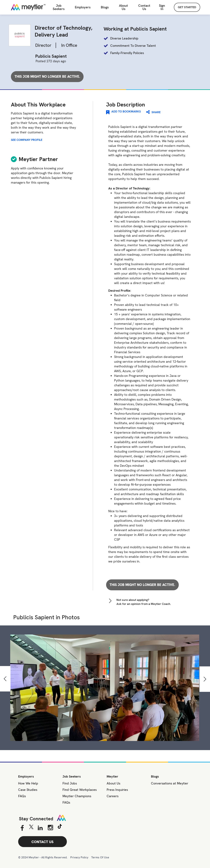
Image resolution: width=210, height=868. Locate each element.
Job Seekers (72, 776)
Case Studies (28, 790)
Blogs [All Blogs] (105, 7)
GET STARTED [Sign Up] (187, 7)
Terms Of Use (100, 857)
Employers (83, 7)
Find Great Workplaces (80, 790)
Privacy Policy (79, 857)
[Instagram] (50, 828)
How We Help (28, 783)
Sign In (162, 7)
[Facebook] (22, 828)
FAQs (22, 796)
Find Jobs (70, 783)
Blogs (155, 776)
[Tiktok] (60, 827)
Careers (113, 796)
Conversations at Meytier (170, 783)
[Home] (26, 7)
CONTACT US (43, 842)
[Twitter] (31, 828)
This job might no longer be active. (47, 77)
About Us (123, 7)
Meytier (112, 776)
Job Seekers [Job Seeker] (59, 7)
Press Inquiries (117, 790)
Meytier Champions (77, 796)
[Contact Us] (144, 7)
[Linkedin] (40, 828)
